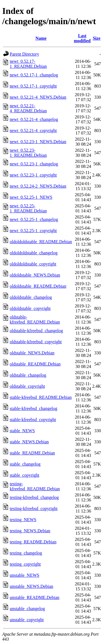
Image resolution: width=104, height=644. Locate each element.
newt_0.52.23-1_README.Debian (28, 153)
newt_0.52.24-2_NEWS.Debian (38, 186)
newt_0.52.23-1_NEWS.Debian (38, 142)
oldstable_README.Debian (35, 364)
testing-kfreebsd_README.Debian (35, 486)
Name (41, 38)
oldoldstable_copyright (30, 308)
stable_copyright (25, 475)
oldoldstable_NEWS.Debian (35, 275)
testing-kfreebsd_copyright (34, 509)
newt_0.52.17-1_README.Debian (28, 64)
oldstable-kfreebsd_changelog (36, 331)
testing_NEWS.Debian (30, 531)
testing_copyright (25, 564)
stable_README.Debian (32, 453)
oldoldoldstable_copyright (33, 264)
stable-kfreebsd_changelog (33, 408)
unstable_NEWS (25, 575)
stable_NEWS (22, 431)
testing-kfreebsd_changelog (34, 497)
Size (97, 38)
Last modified (82, 38)
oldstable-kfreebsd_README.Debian (35, 319)
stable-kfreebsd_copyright (33, 420)
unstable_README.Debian (35, 597)
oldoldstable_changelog (31, 297)
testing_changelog (26, 553)
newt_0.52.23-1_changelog (34, 164)
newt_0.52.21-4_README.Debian (28, 108)
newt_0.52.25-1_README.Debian (28, 208)
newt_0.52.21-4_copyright (33, 130)
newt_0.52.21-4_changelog (34, 119)
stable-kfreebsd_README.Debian (41, 397)
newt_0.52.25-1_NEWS (31, 197)
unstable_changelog (27, 609)
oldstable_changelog (28, 375)
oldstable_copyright (27, 386)
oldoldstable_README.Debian (38, 286)
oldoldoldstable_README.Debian (41, 242)
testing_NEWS (23, 520)
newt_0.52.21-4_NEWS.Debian (38, 97)
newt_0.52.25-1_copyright (33, 231)
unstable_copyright (27, 620)
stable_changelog (25, 464)
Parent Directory (24, 54)
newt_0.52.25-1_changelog (34, 219)
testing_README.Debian (33, 542)
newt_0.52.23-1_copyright (33, 175)
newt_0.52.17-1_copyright (33, 86)
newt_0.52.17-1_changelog (34, 75)
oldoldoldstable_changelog (34, 253)
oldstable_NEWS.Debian (32, 353)
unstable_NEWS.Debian (31, 586)
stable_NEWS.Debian (29, 442)
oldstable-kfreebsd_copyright (36, 342)
